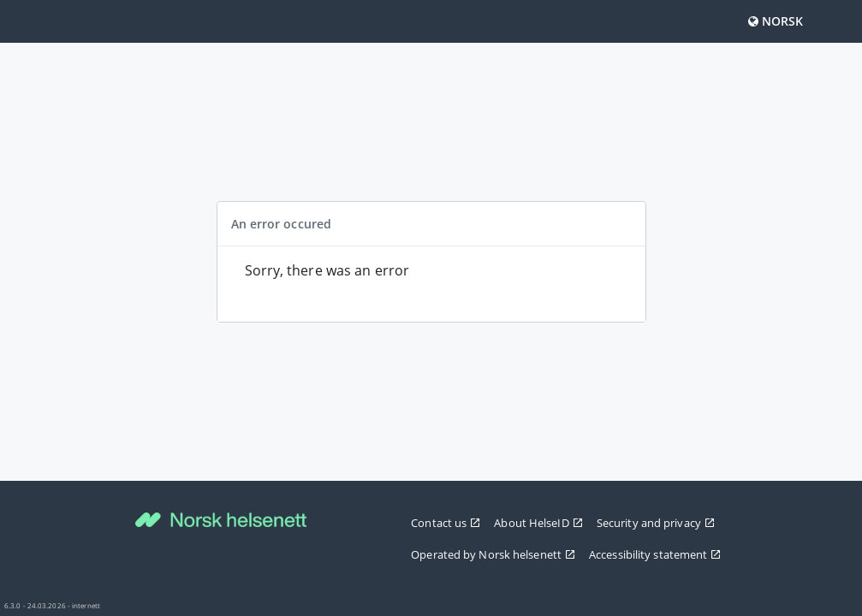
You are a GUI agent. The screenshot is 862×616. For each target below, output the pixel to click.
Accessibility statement (655, 554)
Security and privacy (656, 523)
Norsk (776, 21)
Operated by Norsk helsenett (493, 554)
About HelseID (538, 523)
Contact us (446, 523)
